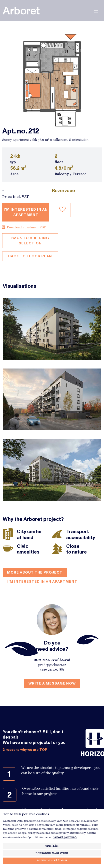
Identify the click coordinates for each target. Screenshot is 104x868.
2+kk (15, 156)
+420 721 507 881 (52, 670)
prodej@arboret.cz (52, 665)
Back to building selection (30, 241)
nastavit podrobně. (65, 837)
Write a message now (52, 683)
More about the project (35, 572)
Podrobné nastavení (52, 853)
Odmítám (52, 846)
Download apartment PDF (24, 227)
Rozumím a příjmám (52, 861)
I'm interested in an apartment (26, 212)
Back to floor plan (30, 256)
